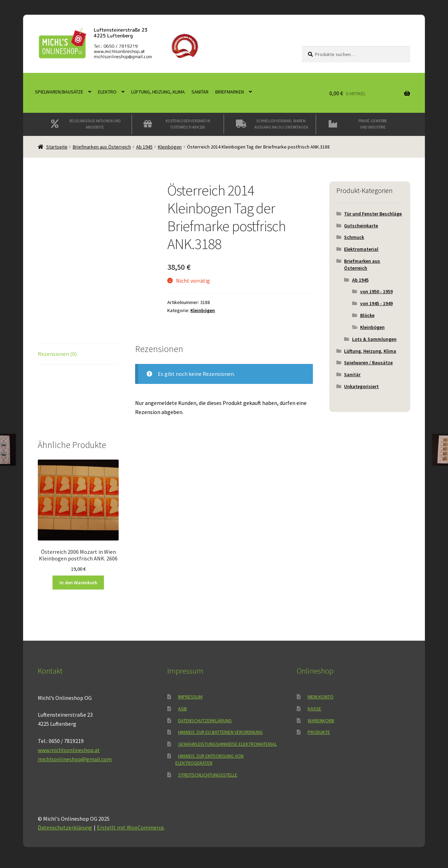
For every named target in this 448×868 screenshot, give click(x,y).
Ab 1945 (144, 147)
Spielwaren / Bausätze (368, 363)
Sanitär (200, 92)
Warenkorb (321, 721)
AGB (183, 709)
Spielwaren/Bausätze (59, 92)
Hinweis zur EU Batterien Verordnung (220, 732)
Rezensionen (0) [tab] (57, 354)
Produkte (319, 732)
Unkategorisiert (361, 386)
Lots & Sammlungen (374, 339)
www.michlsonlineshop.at (69, 750)
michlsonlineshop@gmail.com (75, 759)
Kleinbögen (170, 147)
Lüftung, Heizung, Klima (158, 92)
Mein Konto (321, 697)
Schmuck (354, 237)
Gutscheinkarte (361, 226)
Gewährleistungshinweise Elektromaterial (227, 744)
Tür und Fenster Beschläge (373, 214)
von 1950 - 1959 (376, 291)
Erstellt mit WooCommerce (130, 827)
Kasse (314, 709)
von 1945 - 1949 (376, 303)
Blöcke (367, 315)
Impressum (190, 697)
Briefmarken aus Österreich (102, 147)
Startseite (57, 147)
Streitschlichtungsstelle (208, 775)
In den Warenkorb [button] (78, 583)
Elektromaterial (361, 249)
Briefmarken (230, 92)
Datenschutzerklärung (205, 721)
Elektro (107, 92)
